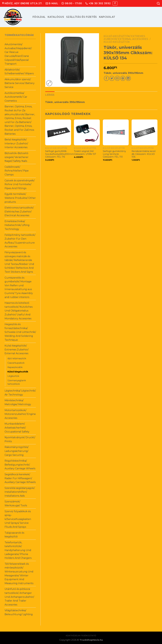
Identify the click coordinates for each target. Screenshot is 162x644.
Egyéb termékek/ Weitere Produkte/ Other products (20, 198)
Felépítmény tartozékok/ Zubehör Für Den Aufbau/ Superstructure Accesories (20, 241)
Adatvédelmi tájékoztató (81, 636)
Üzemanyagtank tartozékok (17, 382)
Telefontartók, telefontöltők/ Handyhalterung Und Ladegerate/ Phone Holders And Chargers (18, 550)
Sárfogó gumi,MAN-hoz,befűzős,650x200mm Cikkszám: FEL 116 (59, 154)
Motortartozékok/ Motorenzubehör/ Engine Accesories (20, 414)
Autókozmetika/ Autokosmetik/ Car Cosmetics (16, 97)
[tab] (50, 95)
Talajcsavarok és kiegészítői (14, 535)
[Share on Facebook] (106, 78)
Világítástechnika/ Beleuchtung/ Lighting (19, 612)
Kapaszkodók (15, 367)
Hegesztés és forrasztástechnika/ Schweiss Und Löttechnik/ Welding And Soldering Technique (20, 332)
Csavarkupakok (16, 363)
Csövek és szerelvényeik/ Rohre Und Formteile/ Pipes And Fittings (20, 184)
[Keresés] (158, 3)
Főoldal (39, 17)
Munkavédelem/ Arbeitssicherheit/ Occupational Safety (17, 428)
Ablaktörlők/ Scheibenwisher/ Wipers (19, 72)
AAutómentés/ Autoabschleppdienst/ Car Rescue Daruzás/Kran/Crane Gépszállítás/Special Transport (18, 54)
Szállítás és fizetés (81, 17)
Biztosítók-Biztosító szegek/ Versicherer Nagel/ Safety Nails (17, 157)
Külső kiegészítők (18, 372)
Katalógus (56, 17)
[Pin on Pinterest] (123, 78)
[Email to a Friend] (117, 78)
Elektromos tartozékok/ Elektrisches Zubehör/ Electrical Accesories (19, 212)
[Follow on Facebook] (115, 3)
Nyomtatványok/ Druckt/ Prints (20, 439)
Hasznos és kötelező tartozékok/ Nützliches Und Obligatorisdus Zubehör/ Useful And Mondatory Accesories (19, 311)
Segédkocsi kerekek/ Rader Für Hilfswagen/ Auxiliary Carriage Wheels (20, 478)
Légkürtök (13, 376)
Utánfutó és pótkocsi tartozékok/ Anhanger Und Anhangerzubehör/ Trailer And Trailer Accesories (19, 597)
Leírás (50, 95)
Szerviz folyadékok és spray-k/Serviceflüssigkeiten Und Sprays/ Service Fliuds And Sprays (18, 519)
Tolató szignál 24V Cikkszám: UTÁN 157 (85, 153)
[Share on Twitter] (112, 78)
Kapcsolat (107, 17)
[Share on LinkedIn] (128, 78)
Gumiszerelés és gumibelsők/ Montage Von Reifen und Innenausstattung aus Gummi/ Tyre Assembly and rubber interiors (19, 287)
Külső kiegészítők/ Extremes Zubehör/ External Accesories (17, 350)
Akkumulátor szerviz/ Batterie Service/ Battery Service (20, 83)
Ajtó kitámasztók (17, 358)
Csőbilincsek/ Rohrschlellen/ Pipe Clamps (17, 171)
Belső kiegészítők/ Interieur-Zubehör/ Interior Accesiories (16, 143)
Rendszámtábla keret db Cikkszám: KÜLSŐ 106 (144, 154)
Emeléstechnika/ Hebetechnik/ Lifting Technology (17, 225)
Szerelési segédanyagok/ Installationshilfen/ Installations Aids (20, 492)
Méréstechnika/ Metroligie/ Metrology (18, 402)
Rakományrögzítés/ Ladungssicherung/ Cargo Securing (17, 451)
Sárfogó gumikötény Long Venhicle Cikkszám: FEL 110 (114, 154)
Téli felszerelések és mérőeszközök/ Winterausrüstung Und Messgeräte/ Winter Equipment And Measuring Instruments (19, 574)
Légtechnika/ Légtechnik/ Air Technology (20, 393)
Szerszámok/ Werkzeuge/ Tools (16, 504)
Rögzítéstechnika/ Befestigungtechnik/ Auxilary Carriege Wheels (20, 465)
